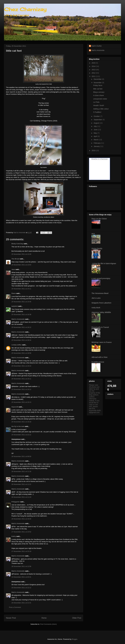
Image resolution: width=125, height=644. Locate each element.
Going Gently (97, 248)
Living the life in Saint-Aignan (104, 263)
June (96, 130)
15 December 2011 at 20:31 (21, 577)
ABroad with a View (99, 357)
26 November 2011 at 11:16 (21, 471)
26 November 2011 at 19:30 (21, 519)
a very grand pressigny (101, 278)
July (95, 126)
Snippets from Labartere (101, 303)
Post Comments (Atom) (48, 624)
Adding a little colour (101, 109)
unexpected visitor (100, 99)
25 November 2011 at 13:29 (21, 254)
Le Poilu (96, 102)
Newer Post (11, 618)
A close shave (99, 95)
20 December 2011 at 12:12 (21, 588)
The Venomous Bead (100, 293)
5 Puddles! (97, 112)
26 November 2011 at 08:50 (21, 456)
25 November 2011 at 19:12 (21, 389)
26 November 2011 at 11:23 (21, 497)
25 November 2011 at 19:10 (21, 366)
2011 (94, 76)
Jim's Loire (96, 298)
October (97, 116)
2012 (94, 73)
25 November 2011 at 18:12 (21, 327)
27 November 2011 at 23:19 (21, 551)
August (96, 123)
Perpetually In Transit (100, 327)
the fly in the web (18, 426)
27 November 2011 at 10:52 (21, 532)
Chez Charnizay (25, 9)
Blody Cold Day (17, 244)
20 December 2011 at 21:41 (21, 603)
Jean (13, 269)
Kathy (14, 536)
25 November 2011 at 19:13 (21, 402)
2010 (94, 150)
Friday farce (98, 85)
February (97, 143)
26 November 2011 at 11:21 (21, 484)
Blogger (74, 639)
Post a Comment (15, 607)
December (98, 79)
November (98, 83)
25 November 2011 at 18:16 (21, 340)
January (97, 146)
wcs (93, 234)
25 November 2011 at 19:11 (21, 379)
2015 (94, 63)
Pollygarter (16, 502)
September (98, 120)
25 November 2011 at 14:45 (21, 302)
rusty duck (96, 308)
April (96, 136)
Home (44, 618)
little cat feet (98, 89)
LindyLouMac (17, 345)
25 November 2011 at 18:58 (21, 353)
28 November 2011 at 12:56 (21, 566)
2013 (94, 70)
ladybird (15, 306)
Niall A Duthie (96, 46)
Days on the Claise (99, 219)
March (96, 140)
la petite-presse (98, 362)
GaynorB (15, 407)
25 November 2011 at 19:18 (21, 422)
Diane (14, 293)
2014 (94, 66)
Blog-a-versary (99, 92)
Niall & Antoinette (18, 319)
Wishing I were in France (102, 342)
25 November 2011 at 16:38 (21, 314)
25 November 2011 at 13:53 (21, 265)
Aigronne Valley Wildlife (101, 312)
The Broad (15, 259)
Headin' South (99, 105)
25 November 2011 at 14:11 (21, 289)
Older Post (77, 618)
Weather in (95, 159)
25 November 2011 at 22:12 (21, 435)
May (95, 133)
